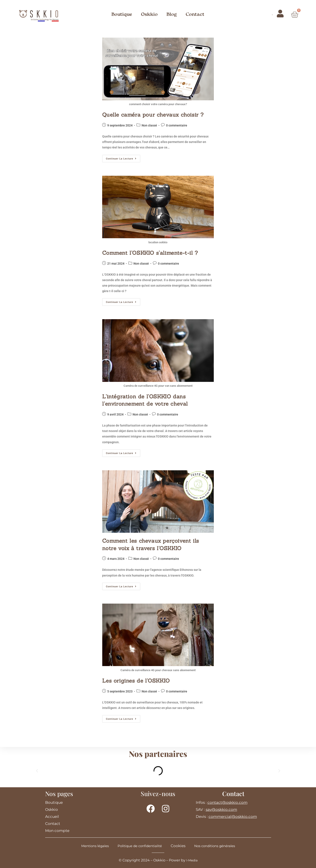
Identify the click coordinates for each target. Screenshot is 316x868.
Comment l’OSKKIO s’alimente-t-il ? (150, 253)
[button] (37, 771)
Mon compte (57, 831)
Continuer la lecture (123, 157)
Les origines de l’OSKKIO (136, 681)
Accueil (52, 817)
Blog (172, 15)
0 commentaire (177, 125)
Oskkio (149, 15)
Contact (195, 15)
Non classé (149, 125)
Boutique (122, 15)
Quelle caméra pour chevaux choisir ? (153, 115)
